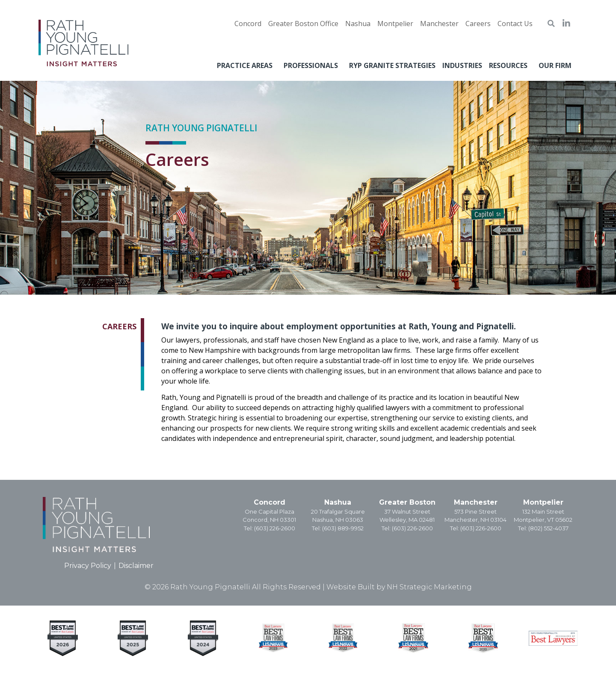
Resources (510, 65)
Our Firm (557, 65)
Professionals (313, 65)
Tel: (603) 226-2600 (269, 528)
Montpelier (543, 502)
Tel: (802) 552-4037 (543, 528)
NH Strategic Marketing (429, 587)
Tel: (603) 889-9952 (338, 528)
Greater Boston (407, 502)
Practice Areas (247, 65)
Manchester (476, 502)
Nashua (338, 502)
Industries (462, 65)
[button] (551, 23)
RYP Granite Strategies (392, 65)
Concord (269, 502)
